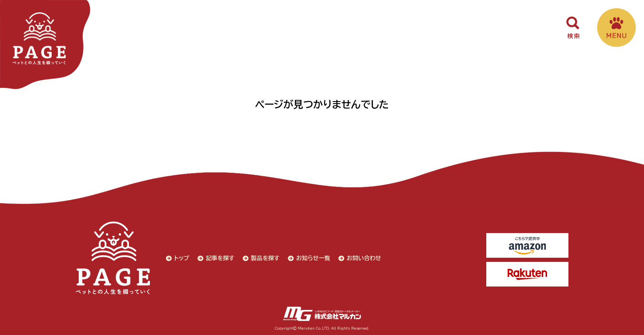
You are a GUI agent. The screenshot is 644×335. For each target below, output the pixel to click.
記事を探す (220, 258)
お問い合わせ (364, 258)
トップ (182, 258)
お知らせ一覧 (313, 258)
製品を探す (265, 258)
